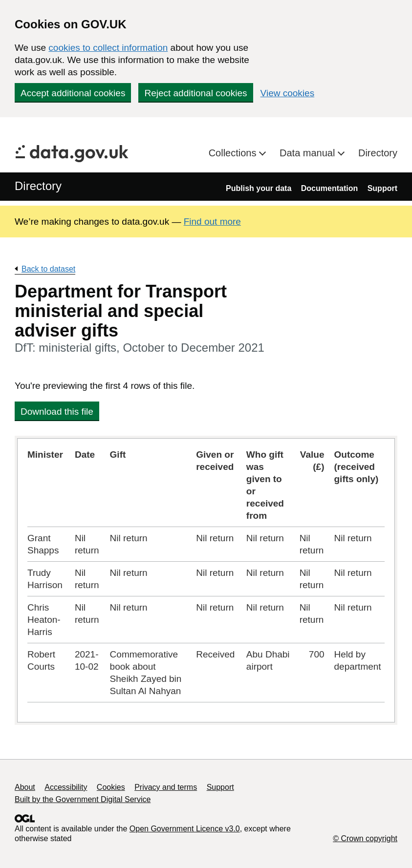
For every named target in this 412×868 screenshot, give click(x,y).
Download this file (57, 412)
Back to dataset (48, 269)
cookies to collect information (108, 48)
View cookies (288, 93)
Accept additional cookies (73, 93)
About (25, 787)
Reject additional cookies (195, 93)
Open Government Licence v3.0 (185, 829)
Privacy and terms (166, 787)
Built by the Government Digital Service (83, 799)
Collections (234, 153)
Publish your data (259, 188)
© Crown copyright (365, 838)
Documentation (329, 188)
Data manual (309, 153)
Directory (378, 153)
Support (382, 188)
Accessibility (66, 787)
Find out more (212, 222)
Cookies (111, 787)
